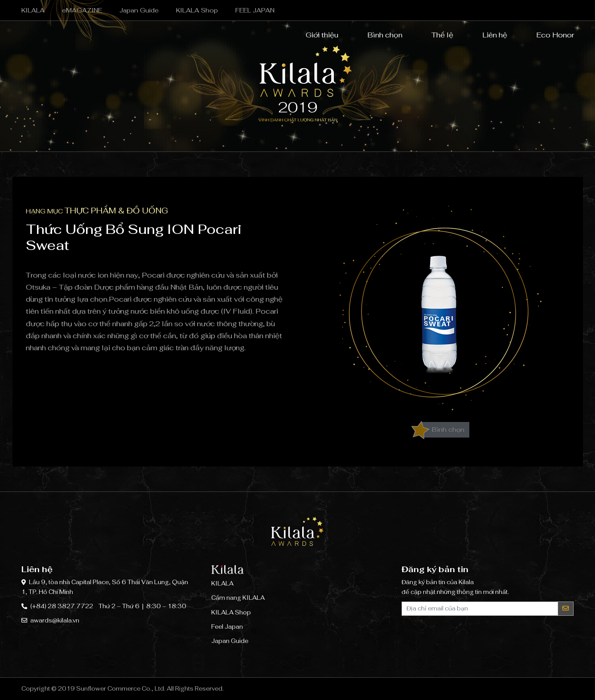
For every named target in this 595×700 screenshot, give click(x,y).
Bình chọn (379, 35)
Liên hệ (489, 35)
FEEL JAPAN (255, 10)
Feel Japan (227, 627)
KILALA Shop (197, 10)
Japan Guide (139, 10)
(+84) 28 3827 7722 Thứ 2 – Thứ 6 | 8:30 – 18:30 (108, 606)
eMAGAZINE (82, 10)
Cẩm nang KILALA (238, 598)
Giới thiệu (316, 35)
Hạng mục (97, 211)
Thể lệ (437, 35)
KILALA (33, 10)
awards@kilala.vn (55, 620)
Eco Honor (550, 35)
